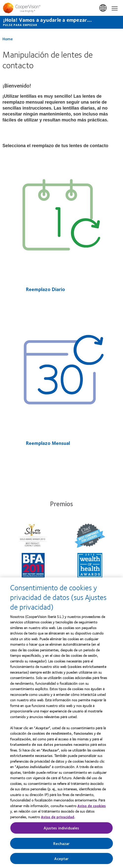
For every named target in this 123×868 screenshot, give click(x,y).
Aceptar (61, 859)
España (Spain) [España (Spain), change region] (103, 8)
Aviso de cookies (92, 807)
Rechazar (61, 844)
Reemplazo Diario (45, 289)
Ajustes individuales (61, 829)
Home (8, 39)
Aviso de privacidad (58, 818)
